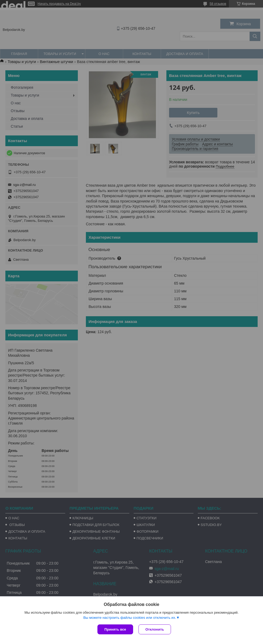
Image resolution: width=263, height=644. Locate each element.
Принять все (115, 629)
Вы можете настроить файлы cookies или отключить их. (130, 618)
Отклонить (155, 629)
